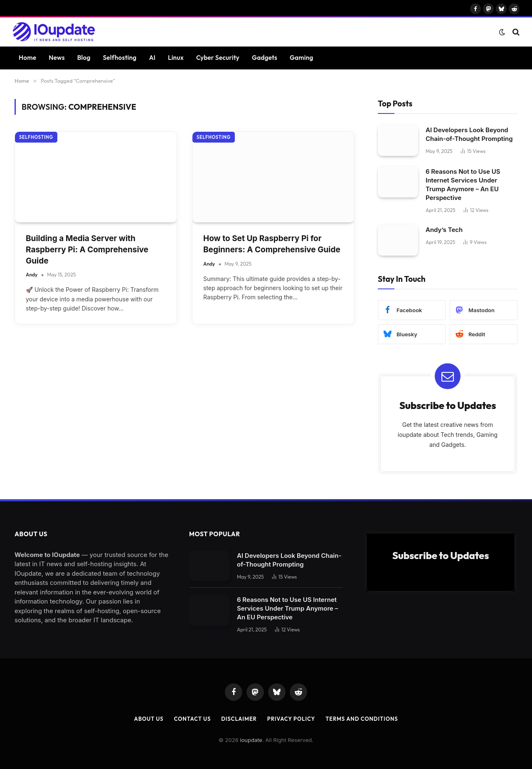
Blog (84, 58)
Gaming (302, 58)
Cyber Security (218, 58)
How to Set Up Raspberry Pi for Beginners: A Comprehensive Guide (272, 244)
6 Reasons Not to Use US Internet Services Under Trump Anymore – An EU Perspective (463, 185)
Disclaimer (239, 719)
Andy (32, 275)
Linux (176, 58)
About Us (149, 719)
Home (27, 58)
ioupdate (251, 740)
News (57, 58)
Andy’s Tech (444, 230)
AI (152, 58)
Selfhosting (119, 58)
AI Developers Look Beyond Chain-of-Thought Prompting (469, 134)
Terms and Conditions (362, 719)
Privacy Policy (291, 719)
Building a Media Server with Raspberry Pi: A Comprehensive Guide (87, 249)
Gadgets (265, 58)
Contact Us (192, 719)
